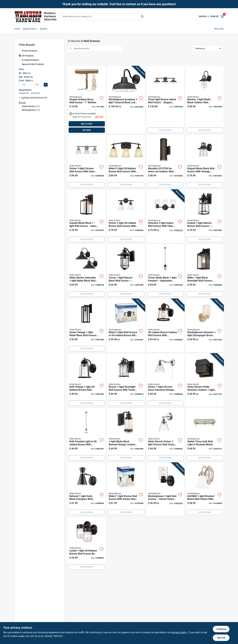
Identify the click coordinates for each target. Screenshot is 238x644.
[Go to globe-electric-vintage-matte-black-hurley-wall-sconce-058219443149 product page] (87, 326)
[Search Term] (103, 17)
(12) (31, 110)
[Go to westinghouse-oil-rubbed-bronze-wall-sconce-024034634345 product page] (165, 100)
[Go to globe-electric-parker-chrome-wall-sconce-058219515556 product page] (165, 435)
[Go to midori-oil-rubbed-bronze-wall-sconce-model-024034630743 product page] (126, 326)
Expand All (36, 93)
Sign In (202, 16)
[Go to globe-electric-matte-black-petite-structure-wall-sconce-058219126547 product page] (205, 380)
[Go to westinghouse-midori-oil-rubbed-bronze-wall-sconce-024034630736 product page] (126, 489)
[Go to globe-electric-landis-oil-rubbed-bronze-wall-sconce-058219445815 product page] (87, 544)
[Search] (142, 16)
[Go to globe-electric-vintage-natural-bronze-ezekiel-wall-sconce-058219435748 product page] (205, 216)
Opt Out (221, 638)
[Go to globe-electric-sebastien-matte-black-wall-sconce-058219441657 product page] (87, 271)
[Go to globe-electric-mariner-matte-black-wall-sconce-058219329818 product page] (205, 100)
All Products (28, 56)
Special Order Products (33, 64)
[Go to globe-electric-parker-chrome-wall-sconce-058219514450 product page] (87, 162)
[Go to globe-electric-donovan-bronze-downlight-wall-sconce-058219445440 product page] (126, 380)
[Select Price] (46, 85)
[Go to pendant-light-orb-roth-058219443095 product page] (87, 435)
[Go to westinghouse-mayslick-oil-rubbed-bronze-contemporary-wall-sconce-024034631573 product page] (165, 162)
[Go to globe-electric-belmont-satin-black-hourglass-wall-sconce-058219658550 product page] (87, 489)
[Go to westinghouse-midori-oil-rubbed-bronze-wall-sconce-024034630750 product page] (126, 162)
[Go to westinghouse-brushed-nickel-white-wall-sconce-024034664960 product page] (205, 489)
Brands (44, 29)
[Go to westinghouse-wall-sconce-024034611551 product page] (165, 489)
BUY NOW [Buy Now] (87, 130)
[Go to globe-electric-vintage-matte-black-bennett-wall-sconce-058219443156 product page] (126, 435)
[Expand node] (20, 98)
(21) (31, 106)
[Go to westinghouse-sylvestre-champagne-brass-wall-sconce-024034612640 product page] (205, 326)
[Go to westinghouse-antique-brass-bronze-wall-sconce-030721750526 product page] (87, 100)
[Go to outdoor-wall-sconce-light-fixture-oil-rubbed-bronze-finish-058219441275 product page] (165, 326)
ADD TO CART (87, 124)
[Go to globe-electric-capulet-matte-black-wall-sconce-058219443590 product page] (87, 216)
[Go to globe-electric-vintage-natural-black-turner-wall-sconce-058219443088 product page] (126, 271)
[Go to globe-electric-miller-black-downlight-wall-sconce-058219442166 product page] (205, 271)
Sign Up (214, 16)
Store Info (219, 29)
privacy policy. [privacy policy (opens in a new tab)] (180, 632)
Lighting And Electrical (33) (34, 98)
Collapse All (24, 93)
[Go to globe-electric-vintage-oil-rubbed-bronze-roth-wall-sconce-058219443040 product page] (87, 380)
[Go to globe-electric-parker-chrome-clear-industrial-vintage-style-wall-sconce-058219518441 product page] (165, 380)
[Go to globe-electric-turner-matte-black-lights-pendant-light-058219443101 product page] (165, 271)
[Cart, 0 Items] (222, 16)
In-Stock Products (30, 60)
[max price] (37, 85)
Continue (221, 629)
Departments (29, 29)
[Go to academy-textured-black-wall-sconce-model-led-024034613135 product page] (126, 100)
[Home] (28, 16)
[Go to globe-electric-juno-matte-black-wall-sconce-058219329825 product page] (205, 162)
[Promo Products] (20, 51)
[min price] (24, 85)
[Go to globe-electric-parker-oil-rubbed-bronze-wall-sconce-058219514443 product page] (126, 216)
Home (17, 29)
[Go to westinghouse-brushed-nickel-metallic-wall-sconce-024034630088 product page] (205, 435)
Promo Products (30, 51)
